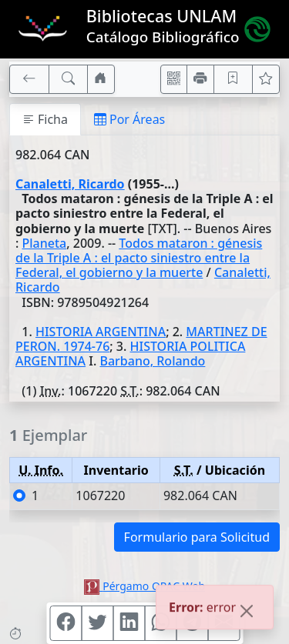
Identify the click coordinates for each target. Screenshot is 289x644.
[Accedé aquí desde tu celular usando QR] (174, 79)
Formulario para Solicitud (197, 537)
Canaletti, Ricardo (70, 184)
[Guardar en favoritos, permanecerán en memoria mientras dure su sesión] (234, 79)
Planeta (45, 243)
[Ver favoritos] (266, 79)
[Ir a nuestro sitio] (101, 79)
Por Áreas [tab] (129, 119)
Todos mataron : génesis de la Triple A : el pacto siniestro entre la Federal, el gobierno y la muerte (139, 258)
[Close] (247, 612)
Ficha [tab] (45, 119)
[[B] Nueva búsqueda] (69, 79)
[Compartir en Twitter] (97, 623)
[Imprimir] (200, 79)
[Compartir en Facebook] (66, 623)
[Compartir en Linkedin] (129, 623)
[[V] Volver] (29, 79)
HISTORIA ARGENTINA (101, 332)
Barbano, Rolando (152, 361)
